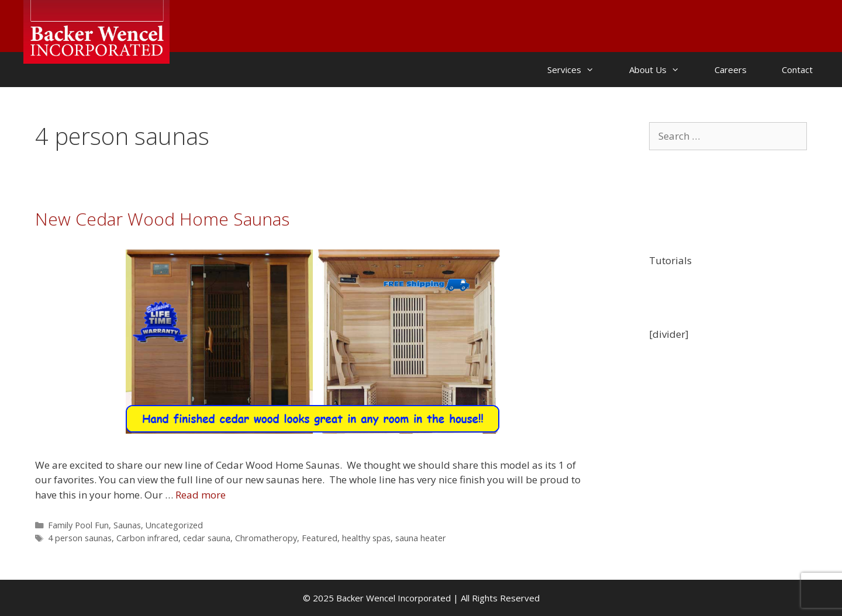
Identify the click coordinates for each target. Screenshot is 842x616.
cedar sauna (207, 538)
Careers (731, 70)
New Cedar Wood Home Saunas (162, 219)
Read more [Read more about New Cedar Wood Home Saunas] (201, 495)
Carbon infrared (147, 538)
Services (579, 70)
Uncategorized (174, 525)
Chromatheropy (266, 538)
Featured (320, 538)
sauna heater (421, 538)
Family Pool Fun (78, 525)
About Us (663, 70)
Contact (797, 70)
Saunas (127, 525)
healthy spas (366, 538)
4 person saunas (80, 538)
